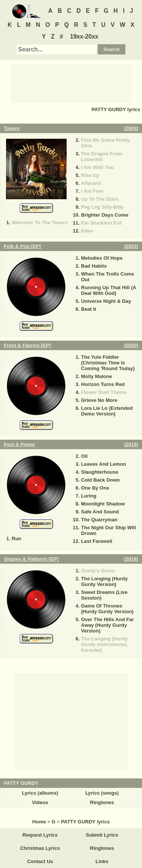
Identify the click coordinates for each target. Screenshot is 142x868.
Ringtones (102, 802)
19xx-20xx (84, 36)
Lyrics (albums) (40, 793)
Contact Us (40, 861)
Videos (40, 802)
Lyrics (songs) (102, 793)
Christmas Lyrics (40, 848)
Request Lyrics (40, 835)
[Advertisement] (71, 83)
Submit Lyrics (102, 835)
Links (102, 861)
